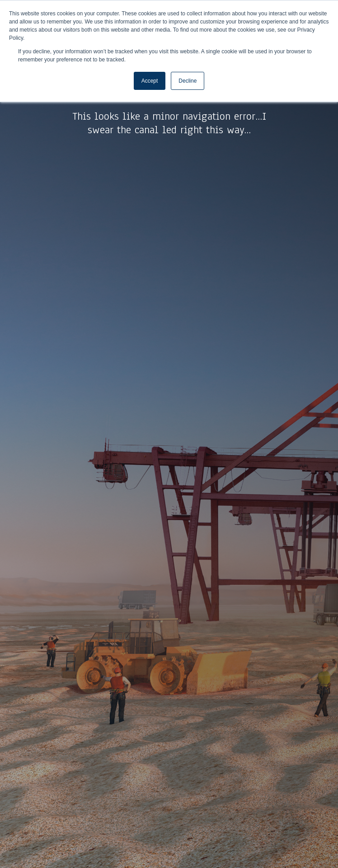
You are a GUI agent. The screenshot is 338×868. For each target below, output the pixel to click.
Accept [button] (150, 81)
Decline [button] (188, 81)
